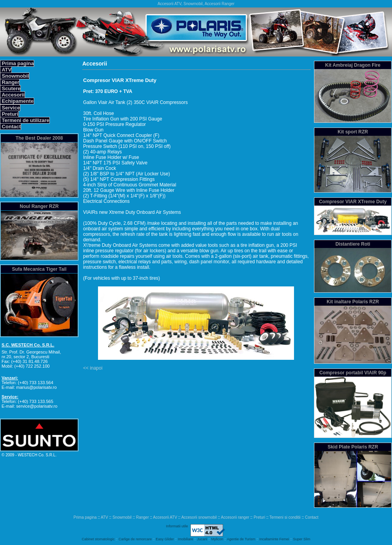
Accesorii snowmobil (199, 517)
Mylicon (217, 539)
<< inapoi (93, 368)
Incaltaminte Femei (274, 539)
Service (10, 108)
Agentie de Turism (241, 539)
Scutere (10, 88)
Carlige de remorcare (135, 539)
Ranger (10, 82)
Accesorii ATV (165, 517)
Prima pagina (17, 63)
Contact (11, 127)
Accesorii (13, 95)
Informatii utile (177, 526)
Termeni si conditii (285, 517)
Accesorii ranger (235, 517)
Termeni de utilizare (25, 120)
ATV (6, 70)
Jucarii (202, 539)
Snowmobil (15, 76)
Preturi (9, 114)
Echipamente (17, 101)
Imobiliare (186, 539)
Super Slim (301, 539)
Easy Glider (165, 539)
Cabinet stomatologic (98, 539)
